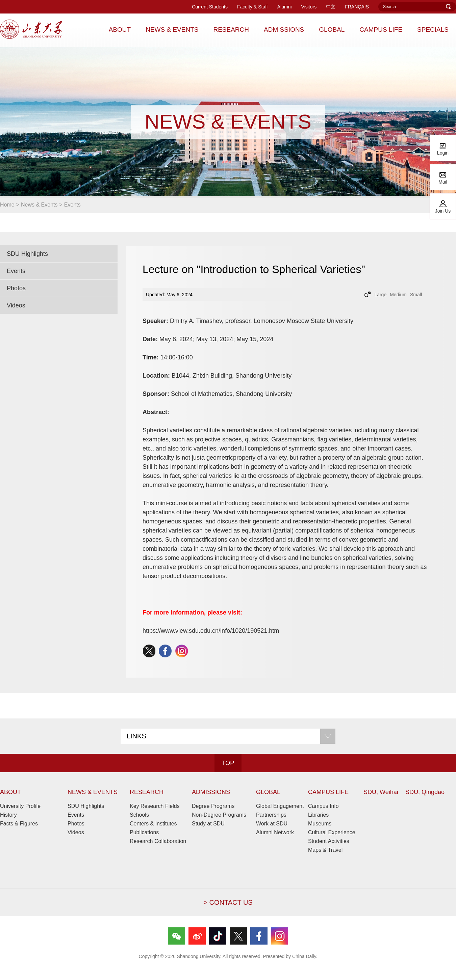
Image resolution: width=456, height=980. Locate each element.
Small (416, 295)
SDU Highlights (27, 254)
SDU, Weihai (381, 792)
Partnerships (271, 815)
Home (7, 205)
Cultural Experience (332, 832)
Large (380, 295)
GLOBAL (268, 792)
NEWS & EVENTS (93, 792)
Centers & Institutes (153, 824)
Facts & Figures (19, 824)
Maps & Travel (325, 850)
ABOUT (10, 792)
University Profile (20, 806)
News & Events (39, 205)
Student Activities (329, 841)
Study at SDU (208, 824)
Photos (16, 288)
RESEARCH (147, 792)
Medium (398, 295)
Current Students (210, 7)
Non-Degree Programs (219, 815)
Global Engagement (280, 806)
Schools (139, 815)
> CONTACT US (228, 902)
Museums (320, 824)
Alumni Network (275, 832)
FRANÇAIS (357, 7)
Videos (16, 305)
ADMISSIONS (211, 792)
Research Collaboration (158, 841)
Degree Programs (213, 806)
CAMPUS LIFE (328, 792)
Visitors (309, 7)
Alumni (285, 7)
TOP (228, 763)
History (8, 815)
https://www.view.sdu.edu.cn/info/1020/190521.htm (211, 631)
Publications (144, 832)
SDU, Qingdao (425, 792)
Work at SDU (272, 824)
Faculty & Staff (252, 7)
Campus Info (323, 806)
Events (72, 205)
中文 (331, 7)
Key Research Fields (155, 806)
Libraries (318, 815)
